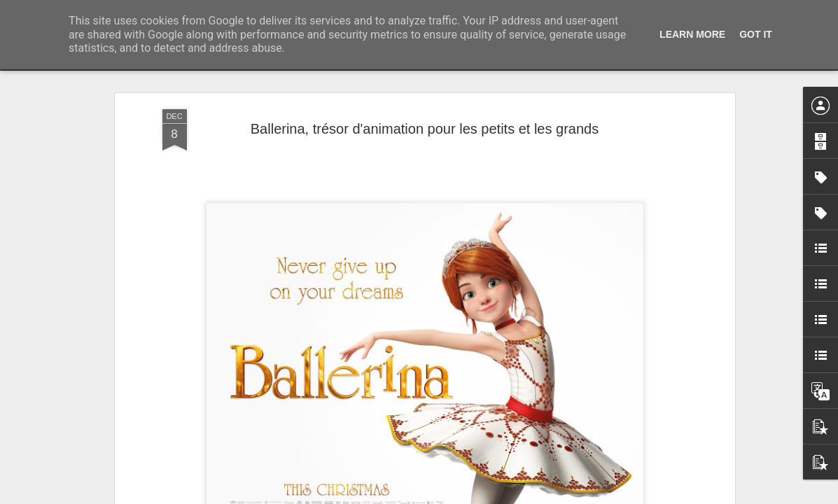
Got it (756, 34)
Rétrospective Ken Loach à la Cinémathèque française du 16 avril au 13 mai (609, 130)
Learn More (692, 34)
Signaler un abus (516, 496)
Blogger (469, 496)
